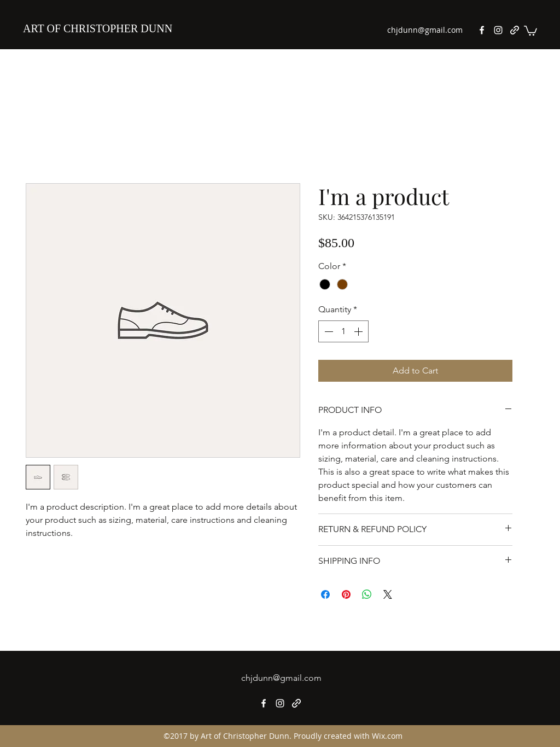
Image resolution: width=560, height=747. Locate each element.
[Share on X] (388, 594)
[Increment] (359, 331)
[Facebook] (482, 30)
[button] (530, 30)
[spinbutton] (343, 331)
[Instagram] (498, 30)
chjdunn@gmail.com (425, 30)
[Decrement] (328, 331)
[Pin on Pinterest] (346, 594)
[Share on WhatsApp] (367, 594)
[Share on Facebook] (325, 594)
